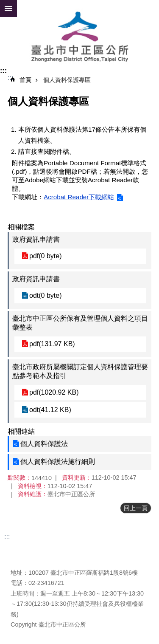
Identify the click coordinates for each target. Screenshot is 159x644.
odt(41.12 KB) (50, 410)
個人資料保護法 (44, 444)
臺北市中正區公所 (79, 37)
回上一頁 (136, 508)
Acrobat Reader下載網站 (79, 197)
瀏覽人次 (22, 560)
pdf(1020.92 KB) (54, 392)
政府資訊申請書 (36, 239)
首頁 (25, 80)
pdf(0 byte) (45, 256)
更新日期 (22, 550)
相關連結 (21, 431)
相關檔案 (21, 227)
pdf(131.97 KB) (52, 344)
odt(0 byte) (45, 295)
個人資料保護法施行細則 (58, 462)
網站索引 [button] (8, 8)
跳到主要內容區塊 (4, 4)
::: (3, 71)
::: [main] (10, 78)
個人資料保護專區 (67, 80)
